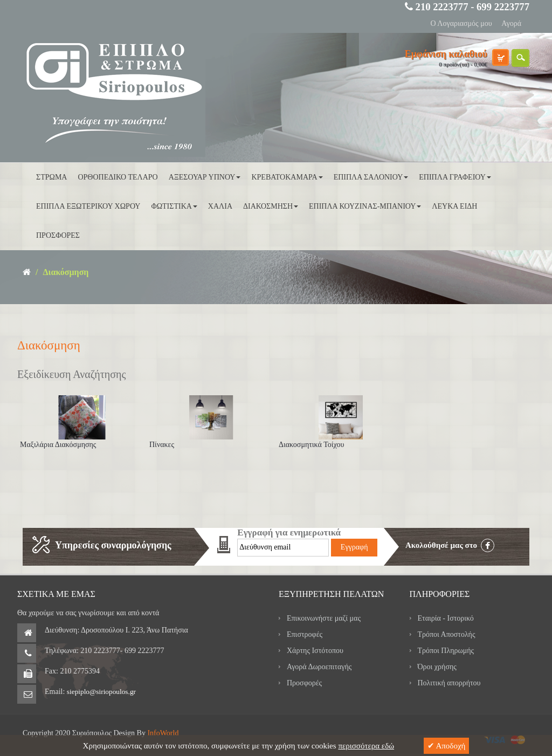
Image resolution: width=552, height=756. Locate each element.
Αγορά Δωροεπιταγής (319, 667)
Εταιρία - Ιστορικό (446, 618)
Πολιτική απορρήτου (449, 683)
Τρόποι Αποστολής (447, 634)
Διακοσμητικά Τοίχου (311, 445)
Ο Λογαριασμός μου (461, 23)
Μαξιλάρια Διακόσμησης (58, 445)
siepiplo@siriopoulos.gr (101, 692)
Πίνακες (162, 445)
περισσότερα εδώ (366, 746)
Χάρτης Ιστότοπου (315, 651)
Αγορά (511, 23)
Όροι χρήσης (437, 667)
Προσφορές (304, 683)
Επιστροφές (305, 634)
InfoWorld (163, 733)
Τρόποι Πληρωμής (446, 651)
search (520, 58)
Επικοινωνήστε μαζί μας (324, 618)
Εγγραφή (354, 547)
